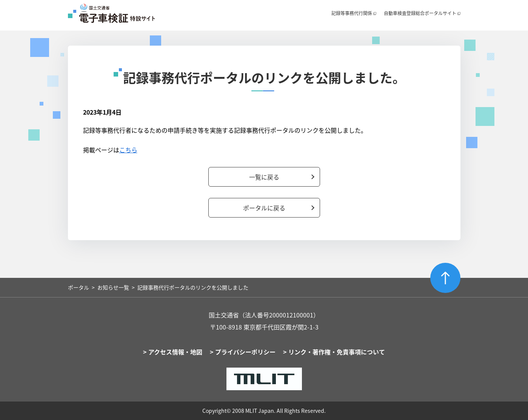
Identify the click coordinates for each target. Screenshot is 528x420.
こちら (128, 150)
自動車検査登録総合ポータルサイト (420, 13)
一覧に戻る (264, 177)
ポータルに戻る (264, 208)
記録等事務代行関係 (352, 13)
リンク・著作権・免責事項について (337, 352)
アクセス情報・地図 (175, 352)
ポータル (79, 287)
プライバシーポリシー (245, 352)
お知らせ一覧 (113, 287)
